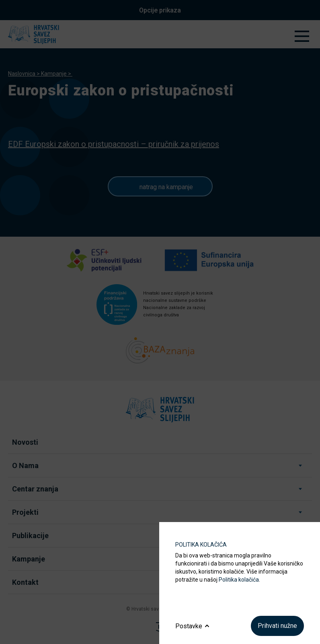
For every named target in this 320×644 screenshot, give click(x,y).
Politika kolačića (239, 580)
